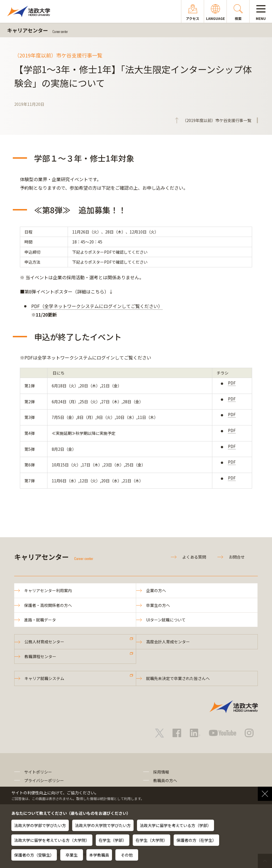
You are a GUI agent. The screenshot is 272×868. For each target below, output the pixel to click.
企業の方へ (156, 590)
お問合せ (237, 557)
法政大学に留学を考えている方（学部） (176, 825)
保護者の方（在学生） (196, 840)
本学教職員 (99, 855)
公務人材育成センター (44, 642)
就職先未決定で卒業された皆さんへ (178, 678)
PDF (232, 383)
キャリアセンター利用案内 (48, 590)
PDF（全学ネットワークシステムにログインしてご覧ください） (97, 306)
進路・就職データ (40, 620)
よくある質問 (194, 557)
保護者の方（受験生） (34, 855)
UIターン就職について (166, 620)
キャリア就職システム (44, 678)
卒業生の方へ (158, 605)
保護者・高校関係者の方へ (48, 605)
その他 (127, 855)
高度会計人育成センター (168, 642)
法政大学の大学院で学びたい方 (103, 825)
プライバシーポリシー (44, 780)
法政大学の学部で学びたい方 (40, 825)
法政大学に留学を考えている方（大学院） (52, 840)
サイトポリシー (38, 772)
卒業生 (72, 855)
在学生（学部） (113, 840)
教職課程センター (40, 656)
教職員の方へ (165, 780)
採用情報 (161, 772)
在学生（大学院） (151, 840)
